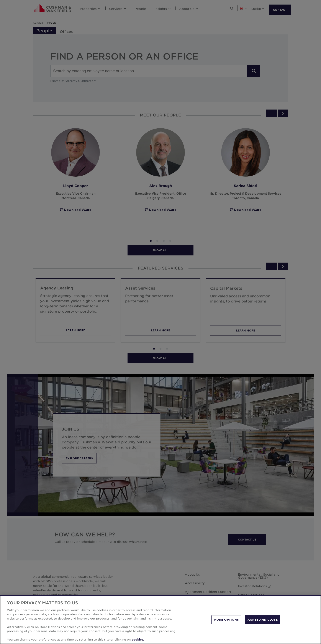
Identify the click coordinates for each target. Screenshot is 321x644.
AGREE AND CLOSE (263, 620)
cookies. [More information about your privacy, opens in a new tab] (138, 639)
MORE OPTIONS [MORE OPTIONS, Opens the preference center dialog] (226, 620)
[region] (160, 620)
